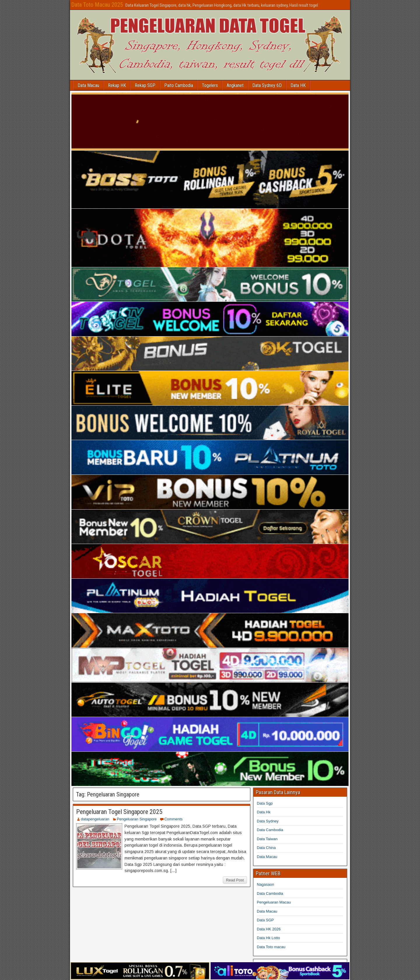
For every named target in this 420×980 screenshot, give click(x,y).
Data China (266, 848)
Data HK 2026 (269, 929)
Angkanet (235, 85)
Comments (173, 819)
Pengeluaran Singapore (137, 819)
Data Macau (88, 85)
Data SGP (266, 920)
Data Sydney (268, 821)
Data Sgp (265, 803)
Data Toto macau (271, 947)
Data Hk (264, 812)
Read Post (235, 880)
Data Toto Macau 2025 (97, 5)
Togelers (210, 85)
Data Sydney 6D (267, 85)
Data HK (298, 85)
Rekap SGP (145, 85)
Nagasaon (266, 884)
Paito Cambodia (179, 85)
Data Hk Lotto (269, 938)
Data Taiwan (267, 839)
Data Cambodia (270, 830)
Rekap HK (117, 85)
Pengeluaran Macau (274, 902)
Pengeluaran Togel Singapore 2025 (119, 812)
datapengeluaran (95, 819)
